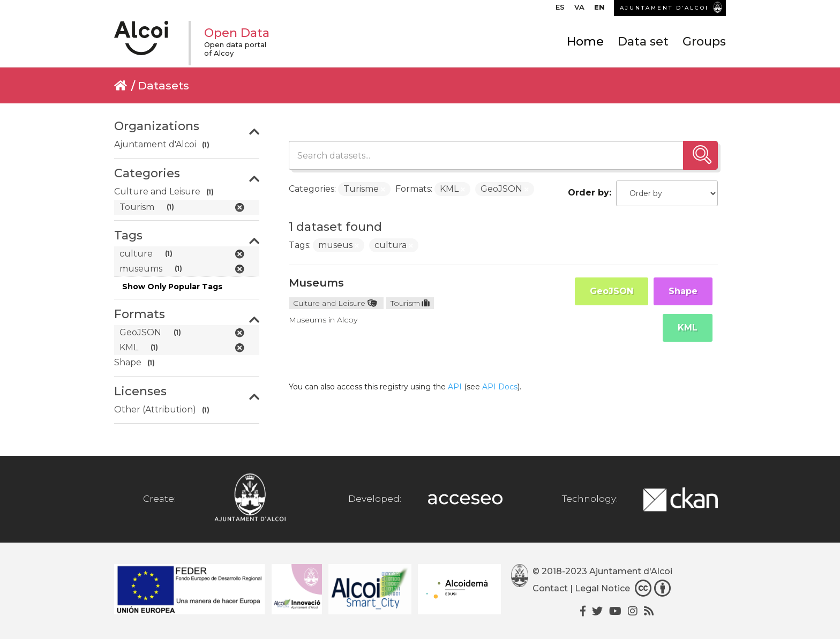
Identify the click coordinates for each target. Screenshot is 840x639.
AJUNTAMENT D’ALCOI (664, 8)
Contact (550, 588)
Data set (643, 42)
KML (688, 328)
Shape (683, 291)
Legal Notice (602, 588)
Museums (316, 283)
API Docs (500, 387)
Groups (704, 42)
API (455, 387)
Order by (588, 193)
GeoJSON (612, 291)
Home (585, 42)
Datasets (163, 85)
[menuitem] (560, 10)
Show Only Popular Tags (172, 287)
